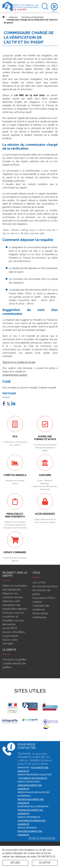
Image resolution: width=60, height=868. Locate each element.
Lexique (37, 602)
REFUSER (15, 863)
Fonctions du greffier (14, 660)
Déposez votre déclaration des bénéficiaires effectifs (15, 605)
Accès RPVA (10, 628)
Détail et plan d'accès (42, 838)
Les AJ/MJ (39, 583)
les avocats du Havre (45, 586)
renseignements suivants (15, 375)
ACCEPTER (45, 863)
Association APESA (44, 598)
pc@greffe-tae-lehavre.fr (33, 778)
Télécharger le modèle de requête (19, 362)
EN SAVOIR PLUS (46, 857)
